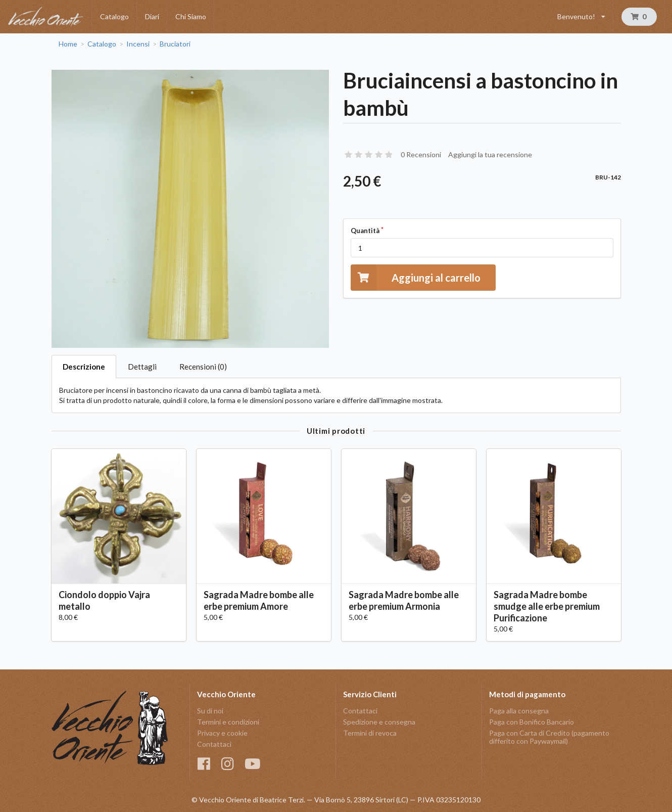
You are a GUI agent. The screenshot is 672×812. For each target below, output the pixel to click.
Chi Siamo (191, 16)
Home (68, 44)
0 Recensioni (421, 154)
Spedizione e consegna (379, 722)
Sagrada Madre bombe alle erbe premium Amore (259, 600)
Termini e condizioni (228, 722)
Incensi (138, 44)
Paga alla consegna (519, 711)
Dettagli (142, 367)
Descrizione (84, 367)
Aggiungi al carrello (416, 277)
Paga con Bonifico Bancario (532, 722)
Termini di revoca (370, 733)
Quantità (365, 231)
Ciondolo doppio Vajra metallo (104, 600)
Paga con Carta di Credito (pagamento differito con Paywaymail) (549, 737)
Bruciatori (175, 44)
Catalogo (114, 16)
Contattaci (214, 744)
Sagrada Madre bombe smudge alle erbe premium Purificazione (547, 606)
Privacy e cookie (222, 733)
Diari (152, 16)
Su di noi (210, 711)
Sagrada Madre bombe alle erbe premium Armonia (404, 600)
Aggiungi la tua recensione (490, 154)
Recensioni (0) (203, 367)
